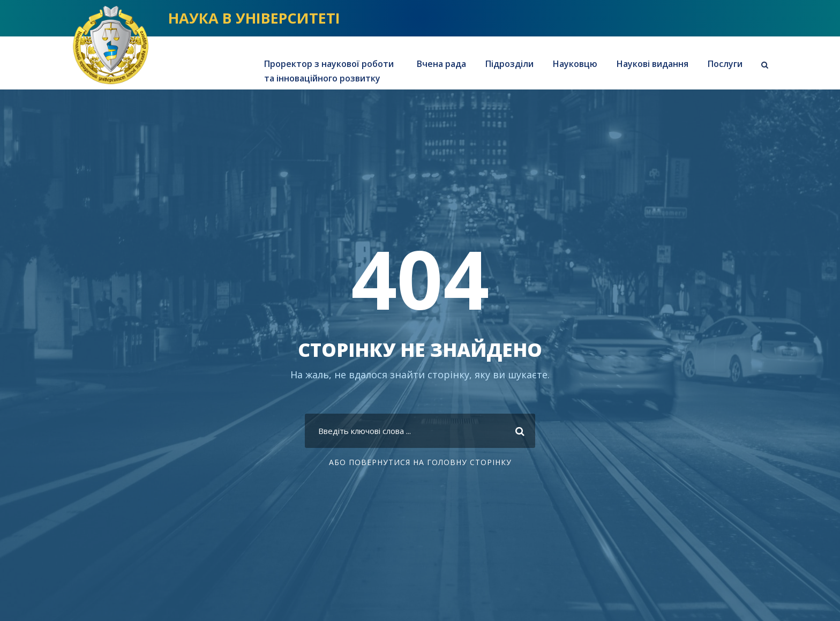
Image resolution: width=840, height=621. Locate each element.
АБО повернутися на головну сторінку (420, 462)
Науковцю (575, 64)
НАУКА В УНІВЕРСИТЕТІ (254, 18)
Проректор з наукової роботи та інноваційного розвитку (329, 71)
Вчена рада (441, 64)
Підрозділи (509, 64)
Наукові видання (652, 64)
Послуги (725, 64)
